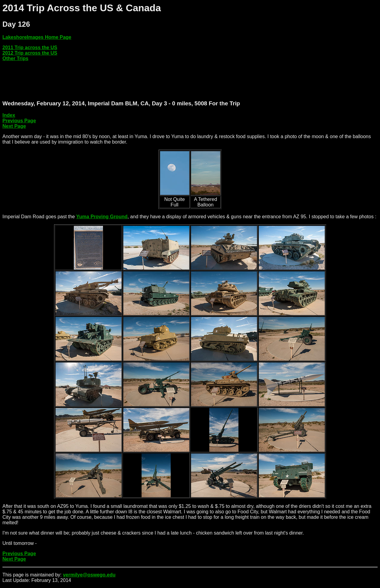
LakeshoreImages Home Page (37, 37)
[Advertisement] (113, 81)
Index (9, 115)
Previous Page (19, 121)
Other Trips (15, 58)
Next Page (14, 126)
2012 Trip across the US (30, 53)
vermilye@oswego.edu (89, 575)
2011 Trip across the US (30, 48)
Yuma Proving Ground (102, 217)
